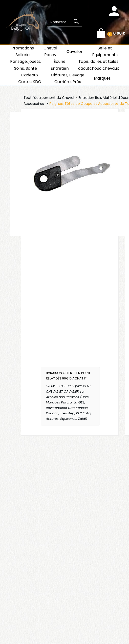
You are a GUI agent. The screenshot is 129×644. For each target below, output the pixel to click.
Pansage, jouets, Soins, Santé (26, 65)
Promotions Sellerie (23, 51)
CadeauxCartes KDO (30, 78)
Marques (102, 78)
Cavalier (75, 52)
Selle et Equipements (105, 51)
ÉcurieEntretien (60, 65)
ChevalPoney (50, 51)
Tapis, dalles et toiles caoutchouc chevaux (98, 65)
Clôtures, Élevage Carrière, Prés (68, 78)
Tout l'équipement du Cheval (49, 98)
